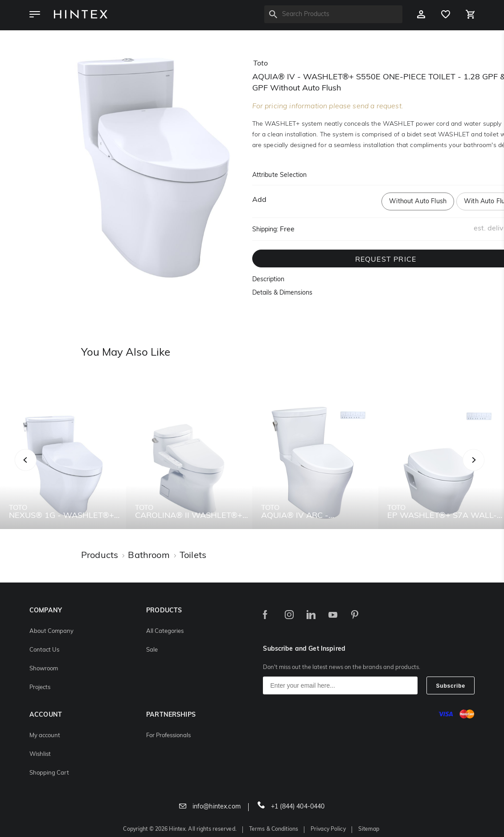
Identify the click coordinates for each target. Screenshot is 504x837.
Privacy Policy (328, 829)
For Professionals (168, 736)
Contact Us (44, 650)
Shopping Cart (49, 773)
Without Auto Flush (418, 202)
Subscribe (451, 686)
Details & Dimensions (282, 293)
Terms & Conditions (274, 829)
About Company (51, 631)
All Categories (165, 631)
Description (268, 280)
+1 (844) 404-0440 (291, 807)
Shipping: (265, 230)
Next (491, 470)
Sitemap (369, 829)
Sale (152, 650)
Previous (37, 470)
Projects (40, 687)
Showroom (44, 669)
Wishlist (40, 754)
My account (45, 736)
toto (260, 64)
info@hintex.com (210, 807)
